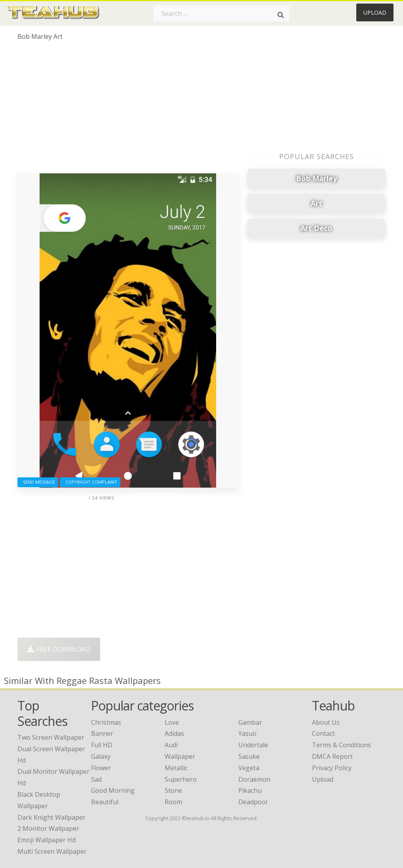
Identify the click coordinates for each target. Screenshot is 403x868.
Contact (323, 733)
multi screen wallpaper (52, 851)
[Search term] (221, 13)
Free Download (59, 649)
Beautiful (105, 802)
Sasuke (249, 756)
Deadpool (253, 802)
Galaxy (101, 756)
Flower (101, 768)
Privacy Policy (332, 768)
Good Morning (113, 790)
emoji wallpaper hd (47, 840)
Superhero (181, 779)
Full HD (102, 745)
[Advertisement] (128, 110)
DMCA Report (332, 756)
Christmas (106, 722)
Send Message (38, 482)
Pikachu (250, 790)
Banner (102, 733)
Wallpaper (180, 756)
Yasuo (247, 733)
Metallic (176, 768)
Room (173, 802)
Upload (375, 12)
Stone (173, 790)
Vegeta (249, 768)
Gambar (250, 722)
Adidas (174, 733)
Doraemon (254, 779)
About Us (326, 722)
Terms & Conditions (341, 745)
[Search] (281, 15)
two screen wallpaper (51, 737)
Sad (96, 779)
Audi (171, 745)
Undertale (253, 745)
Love (172, 722)
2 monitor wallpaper (48, 828)
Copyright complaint (90, 482)
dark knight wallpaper (51, 817)
